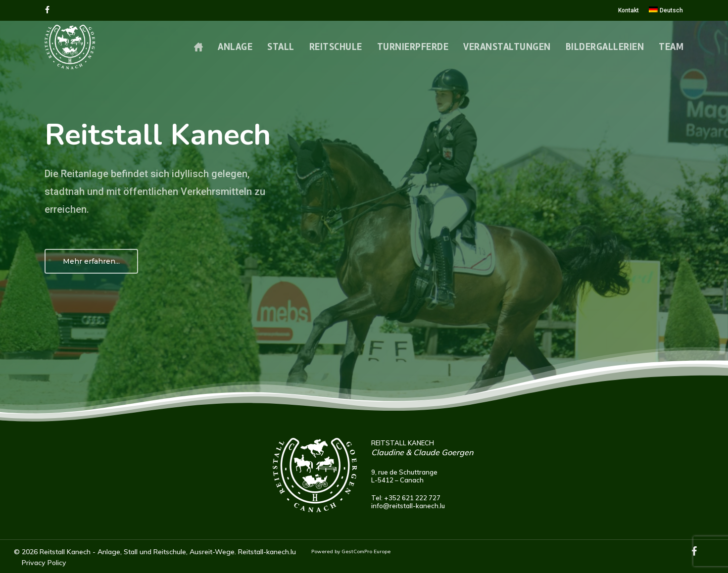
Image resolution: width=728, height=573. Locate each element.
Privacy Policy (44, 563)
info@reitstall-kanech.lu (408, 506)
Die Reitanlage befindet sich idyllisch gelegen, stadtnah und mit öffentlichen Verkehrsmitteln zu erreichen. (155, 191)
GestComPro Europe (366, 551)
